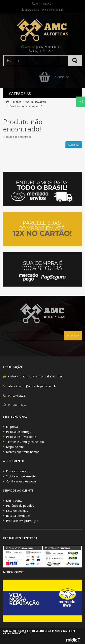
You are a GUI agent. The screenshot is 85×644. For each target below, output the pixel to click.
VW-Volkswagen (36, 102)
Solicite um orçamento (21, 476)
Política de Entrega (19, 432)
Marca (17, 102)
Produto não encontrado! (26, 106)
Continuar (74, 145)
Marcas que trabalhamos (23, 452)
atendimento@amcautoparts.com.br (33, 386)
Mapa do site (15, 447)
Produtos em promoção (22, 521)
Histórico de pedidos (20, 506)
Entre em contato (18, 471)
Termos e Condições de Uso (25, 442)
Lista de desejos (17, 511)
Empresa (12, 427)
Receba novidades (18, 516)
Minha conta (14, 501)
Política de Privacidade (21, 437)
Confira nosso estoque (21, 481)
